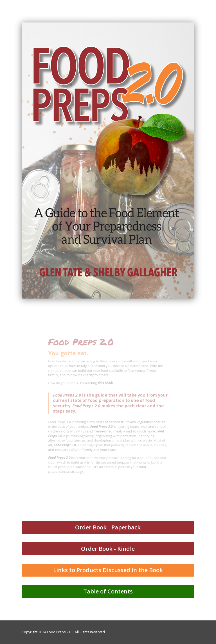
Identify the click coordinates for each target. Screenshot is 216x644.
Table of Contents (108, 591)
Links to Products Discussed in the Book (108, 570)
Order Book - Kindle (108, 549)
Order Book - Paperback (108, 527)
